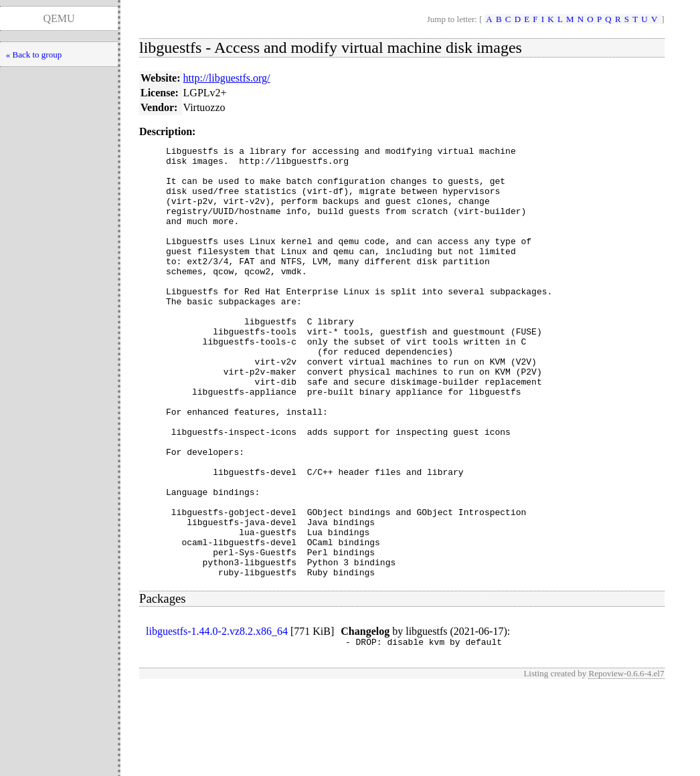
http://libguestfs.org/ (227, 78)
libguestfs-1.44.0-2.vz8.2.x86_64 (217, 717)
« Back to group (34, 55)
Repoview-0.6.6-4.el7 (626, 762)
